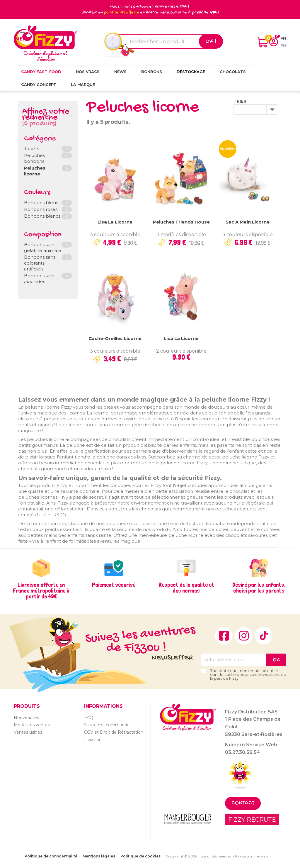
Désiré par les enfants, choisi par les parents (259, 588)
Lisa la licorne (115, 222)
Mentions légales (99, 856)
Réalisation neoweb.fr (253, 856)
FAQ (89, 718)
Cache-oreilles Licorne (115, 338)
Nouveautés (26, 718)
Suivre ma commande (107, 725)
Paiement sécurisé (114, 585)
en (283, 46)
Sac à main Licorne (248, 222)
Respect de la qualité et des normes (186, 588)
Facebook (224, 636)
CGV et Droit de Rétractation (114, 732)
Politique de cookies (140, 856)
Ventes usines (28, 732)
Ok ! (211, 41)
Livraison (93, 740)
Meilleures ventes (32, 725)
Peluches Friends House (181, 222)
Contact (243, 803)
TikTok (264, 636)
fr (283, 38)
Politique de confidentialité (51, 856)
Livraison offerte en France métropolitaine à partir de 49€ (41, 590)
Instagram (244, 636)
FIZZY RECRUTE (252, 820)
